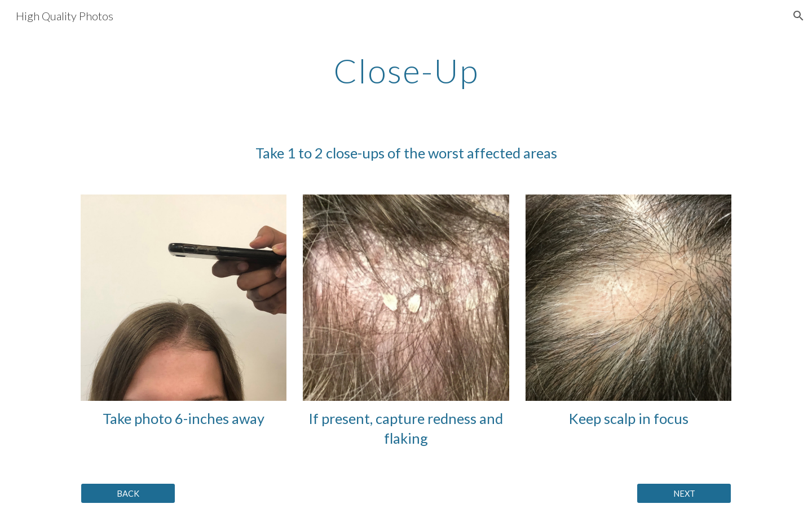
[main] (406, 70)
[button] (798, 16)
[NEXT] (684, 493)
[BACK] (128, 493)
